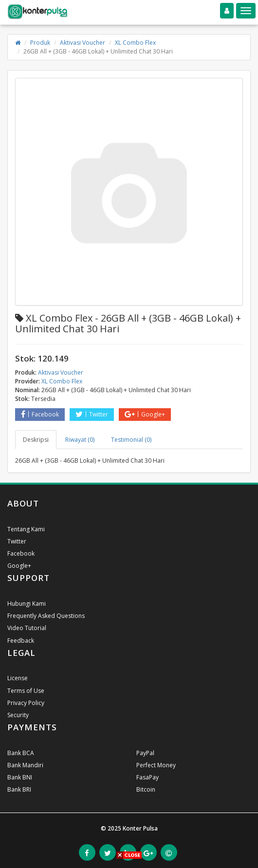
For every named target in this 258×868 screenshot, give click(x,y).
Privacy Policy (26, 703)
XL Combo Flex (135, 43)
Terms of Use (26, 691)
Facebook (40, 414)
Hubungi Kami (27, 604)
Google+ (145, 414)
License (18, 678)
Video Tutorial (27, 628)
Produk (40, 43)
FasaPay (147, 777)
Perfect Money (156, 765)
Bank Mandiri (25, 765)
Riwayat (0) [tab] (80, 440)
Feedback (21, 641)
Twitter (92, 414)
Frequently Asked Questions (46, 616)
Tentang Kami (26, 529)
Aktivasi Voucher (83, 43)
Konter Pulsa (140, 828)
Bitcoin (146, 789)
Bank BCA (21, 753)
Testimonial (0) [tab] (131, 440)
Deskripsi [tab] (36, 440)
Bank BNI (20, 777)
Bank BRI (19, 789)
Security (18, 715)
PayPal (145, 753)
